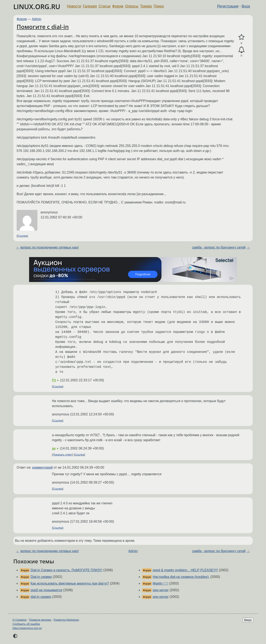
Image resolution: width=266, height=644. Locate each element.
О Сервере (20, 620)
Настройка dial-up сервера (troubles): (181, 577)
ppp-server (161, 590)
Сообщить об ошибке (26, 624)
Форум (118, 6)
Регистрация (228, 6)
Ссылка (22, 236)
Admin (37, 19)
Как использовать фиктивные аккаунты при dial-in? (70, 583)
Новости (74, 6)
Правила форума (40, 620)
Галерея (90, 6)
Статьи (104, 6)
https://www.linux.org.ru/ (27, 628)
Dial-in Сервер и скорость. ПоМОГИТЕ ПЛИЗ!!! (66, 570)
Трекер (146, 6)
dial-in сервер (41, 597)
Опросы (132, 6)
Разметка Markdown (66, 620)
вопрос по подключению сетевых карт (50, 247)
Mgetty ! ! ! (161, 583)
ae (54, 448)
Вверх (248, 620)
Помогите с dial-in (43, 27)
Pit (54, 380)
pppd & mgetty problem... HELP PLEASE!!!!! (185, 570)
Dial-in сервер (41, 577)
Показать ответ (63, 455)
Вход (246, 6)
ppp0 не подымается (46, 590)
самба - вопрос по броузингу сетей (219, 247)
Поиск (159, 6)
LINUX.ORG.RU (37, 7)
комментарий (42, 467)
